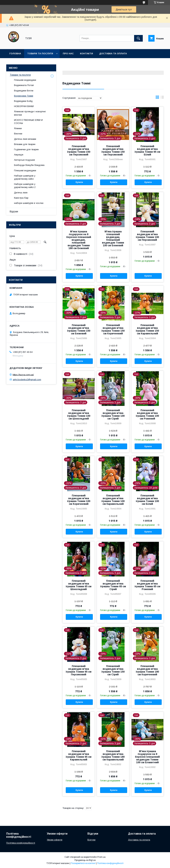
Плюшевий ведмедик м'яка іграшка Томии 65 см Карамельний (79, 755)
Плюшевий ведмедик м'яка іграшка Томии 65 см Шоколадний (79, 585)
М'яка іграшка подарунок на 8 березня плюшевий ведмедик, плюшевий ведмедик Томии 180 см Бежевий (79, 240)
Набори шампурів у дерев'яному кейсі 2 (25, 186)
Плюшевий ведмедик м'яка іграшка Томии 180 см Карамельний (113, 755)
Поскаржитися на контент (83, 863)
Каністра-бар (21, 198)
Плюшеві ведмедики (25, 80)
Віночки (18, 134)
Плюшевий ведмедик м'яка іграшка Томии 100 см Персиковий (147, 236)
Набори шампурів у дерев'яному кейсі (25, 177)
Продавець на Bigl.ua (85, 860)
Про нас (68, 54)
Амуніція (19, 155)
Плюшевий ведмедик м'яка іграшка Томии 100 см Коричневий (79, 500)
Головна (15, 54)
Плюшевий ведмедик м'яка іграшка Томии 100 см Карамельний (113, 500)
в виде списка (162, 98)
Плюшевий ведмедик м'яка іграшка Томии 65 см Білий (147, 150)
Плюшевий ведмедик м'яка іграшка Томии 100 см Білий (147, 500)
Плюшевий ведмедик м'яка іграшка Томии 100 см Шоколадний (79, 414)
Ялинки (18, 128)
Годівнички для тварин (26, 149)
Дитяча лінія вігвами (25, 139)
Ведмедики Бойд (23, 101)
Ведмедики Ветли (24, 91)
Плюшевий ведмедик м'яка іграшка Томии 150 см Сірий (113, 670)
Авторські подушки (24, 160)
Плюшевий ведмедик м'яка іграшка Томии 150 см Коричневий (113, 329)
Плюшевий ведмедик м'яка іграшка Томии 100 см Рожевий (147, 414)
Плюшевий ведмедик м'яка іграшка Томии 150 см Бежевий (79, 329)
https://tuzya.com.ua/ (23, 374)
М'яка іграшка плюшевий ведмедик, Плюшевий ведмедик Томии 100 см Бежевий (113, 238)
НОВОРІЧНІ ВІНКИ (24, 106)
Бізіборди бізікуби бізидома (29, 165)
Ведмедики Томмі (24, 96)
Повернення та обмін (24, 63)
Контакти (86, 54)
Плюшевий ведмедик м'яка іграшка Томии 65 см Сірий (113, 585)
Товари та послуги (40, 54)
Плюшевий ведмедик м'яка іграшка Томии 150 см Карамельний (147, 329)
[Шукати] (138, 38)
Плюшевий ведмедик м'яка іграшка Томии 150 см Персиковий (79, 150)
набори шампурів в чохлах (29, 203)
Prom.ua (101, 857)
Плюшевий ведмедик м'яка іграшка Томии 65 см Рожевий (147, 585)
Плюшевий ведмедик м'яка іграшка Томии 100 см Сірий (113, 414)
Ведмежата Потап (24, 85)
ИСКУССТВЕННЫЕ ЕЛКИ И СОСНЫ (28, 122)
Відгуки (14, 211)
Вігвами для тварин (25, 144)
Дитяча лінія (21, 193)
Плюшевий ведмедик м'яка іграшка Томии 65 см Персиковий (79, 670)
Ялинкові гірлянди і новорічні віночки (30, 113)
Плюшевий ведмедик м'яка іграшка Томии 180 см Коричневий (147, 670)
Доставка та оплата (113, 54)
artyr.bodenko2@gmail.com (27, 380)
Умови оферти (55, 840)
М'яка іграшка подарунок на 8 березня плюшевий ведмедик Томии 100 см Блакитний (147, 757)
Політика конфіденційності (21, 843)
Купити (79, 182)
